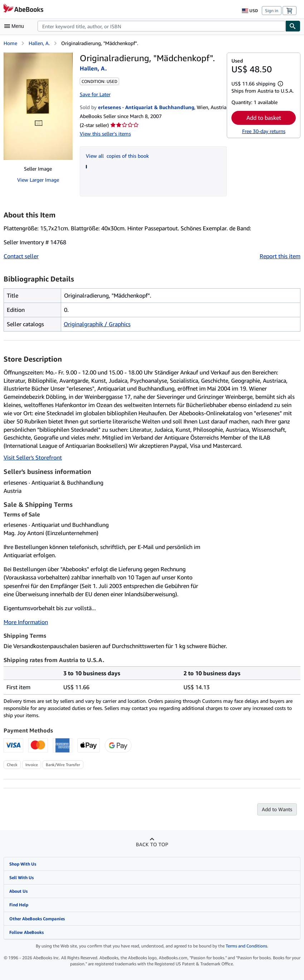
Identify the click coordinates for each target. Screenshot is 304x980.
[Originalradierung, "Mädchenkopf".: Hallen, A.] (38, 106)
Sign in (272, 11)
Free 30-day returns (264, 131)
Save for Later (95, 94)
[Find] (293, 26)
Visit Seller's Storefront (33, 457)
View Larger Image (38, 180)
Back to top (152, 844)
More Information (26, 622)
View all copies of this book (117, 156)
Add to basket (264, 118)
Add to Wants (277, 809)
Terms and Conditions (246, 946)
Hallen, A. (39, 43)
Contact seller (21, 256)
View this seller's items (105, 134)
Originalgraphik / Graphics (97, 324)
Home (10, 43)
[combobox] (161, 26)
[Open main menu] (16, 26)
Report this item (280, 256)
